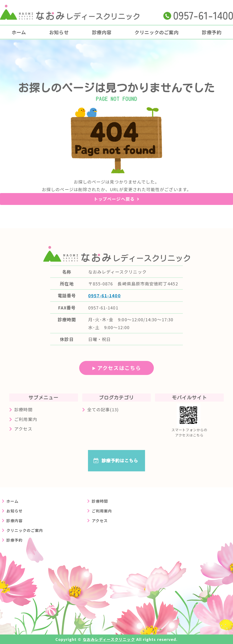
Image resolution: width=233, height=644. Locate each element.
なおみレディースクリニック (109, 639)
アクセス (23, 429)
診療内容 (102, 32)
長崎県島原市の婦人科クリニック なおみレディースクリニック (70, 12)
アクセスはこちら (119, 368)
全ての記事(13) (103, 409)
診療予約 (212, 32)
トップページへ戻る (114, 199)
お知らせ (59, 32)
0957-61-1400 (104, 295)
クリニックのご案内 (157, 32)
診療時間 (23, 409)
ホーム (19, 32)
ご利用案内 (26, 419)
